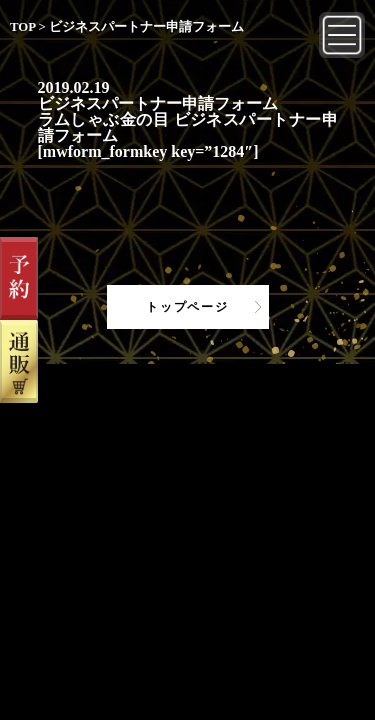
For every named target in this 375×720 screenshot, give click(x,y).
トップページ (187, 307)
